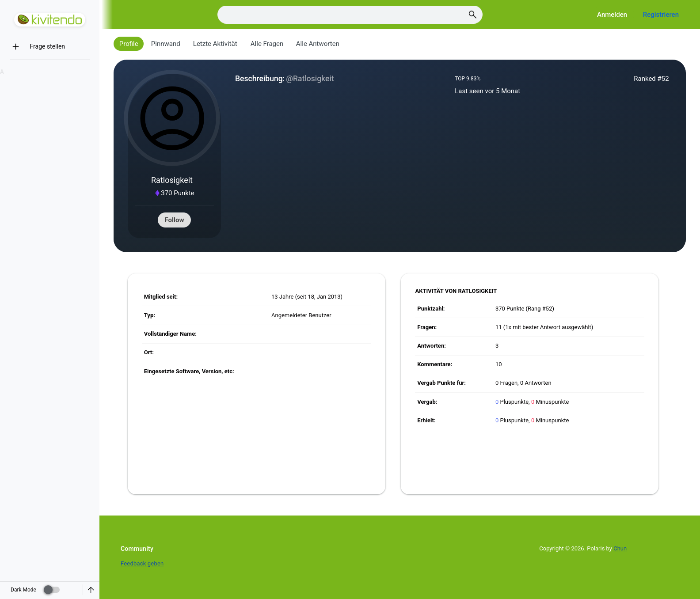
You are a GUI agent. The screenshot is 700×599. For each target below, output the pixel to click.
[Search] (350, 15)
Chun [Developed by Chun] (620, 548)
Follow (175, 220)
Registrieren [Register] (661, 15)
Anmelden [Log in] (612, 15)
